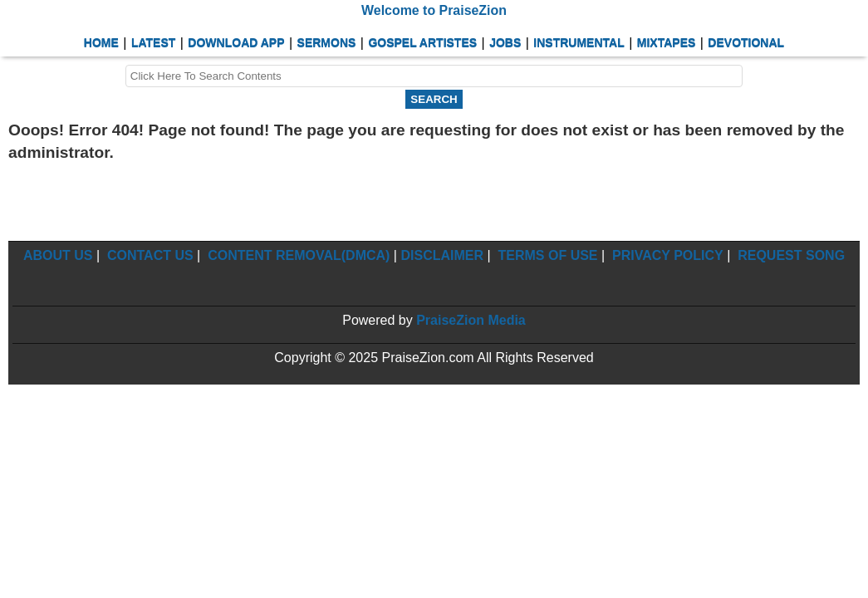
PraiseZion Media (471, 320)
